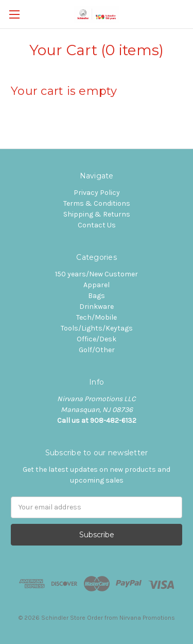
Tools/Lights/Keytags (97, 328)
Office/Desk (97, 339)
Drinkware (97, 307)
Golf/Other (97, 350)
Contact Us (97, 225)
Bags (97, 296)
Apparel (97, 285)
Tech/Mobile (97, 317)
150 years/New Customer (97, 274)
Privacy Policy (97, 193)
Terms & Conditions (97, 203)
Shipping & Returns (97, 214)
